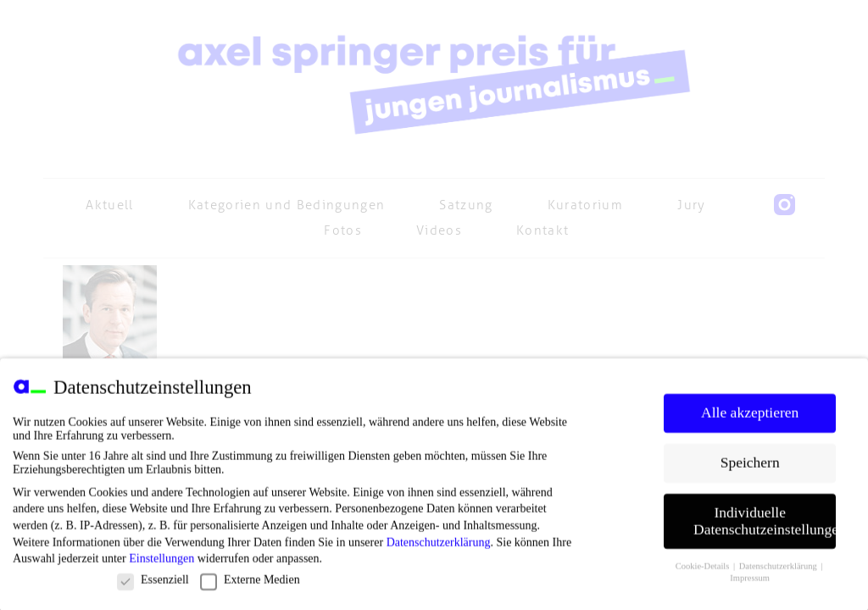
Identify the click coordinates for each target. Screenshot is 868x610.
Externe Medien (250, 585)
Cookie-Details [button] (704, 571)
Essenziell (153, 585)
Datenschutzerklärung (439, 547)
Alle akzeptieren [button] (750, 417)
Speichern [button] (750, 467)
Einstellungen (161, 563)
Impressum (750, 583)
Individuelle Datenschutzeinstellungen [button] (765, 525)
